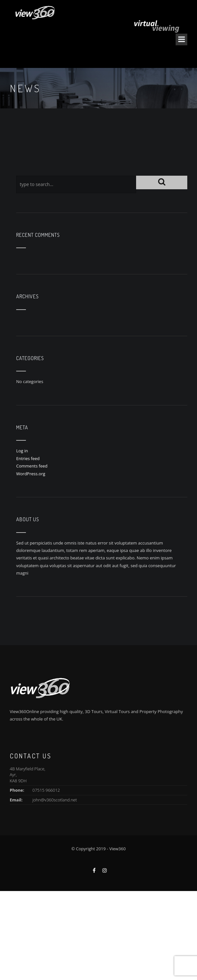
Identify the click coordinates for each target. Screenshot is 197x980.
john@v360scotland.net (55, 800)
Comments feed (32, 466)
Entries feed (28, 458)
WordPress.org (31, 474)
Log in (22, 451)
